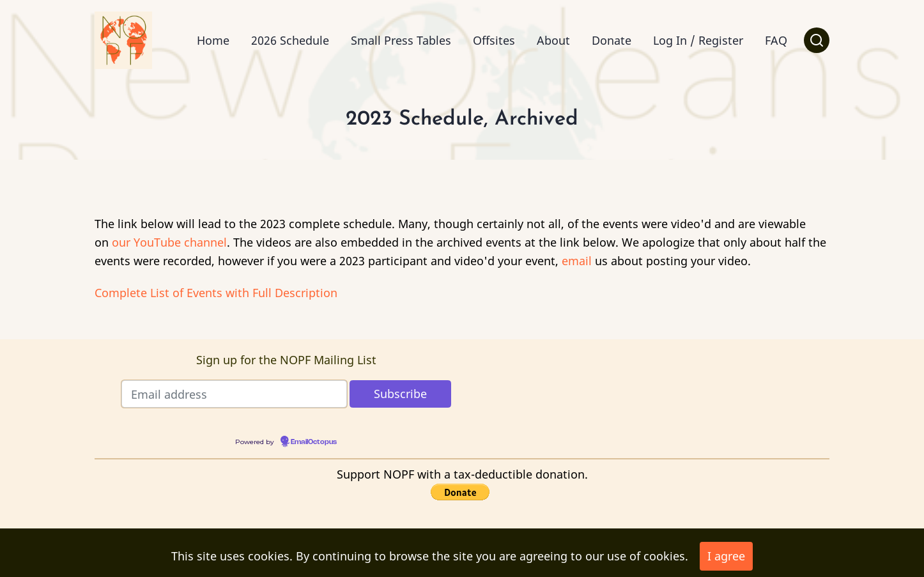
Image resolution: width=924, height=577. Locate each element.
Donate (612, 40)
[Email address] (234, 394)
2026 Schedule (290, 40)
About (553, 40)
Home (213, 40)
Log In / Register (698, 40)
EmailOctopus (314, 442)
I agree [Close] (726, 556)
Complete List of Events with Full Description (216, 293)
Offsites (494, 40)
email (577, 261)
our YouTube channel (169, 242)
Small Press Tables (401, 40)
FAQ (776, 40)
